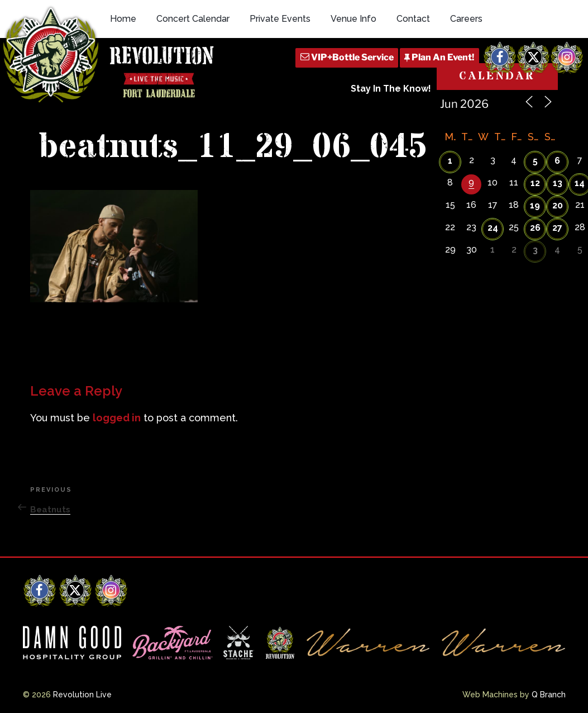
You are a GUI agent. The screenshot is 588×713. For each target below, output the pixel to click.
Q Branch (549, 695)
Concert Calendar (193, 19)
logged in (117, 418)
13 (558, 183)
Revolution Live (82, 695)
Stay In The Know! (391, 89)
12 (535, 183)
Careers (466, 19)
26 (535, 228)
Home (123, 19)
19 (535, 205)
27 (557, 228)
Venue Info (353, 19)
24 (493, 228)
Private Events (280, 19)
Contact (413, 19)
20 (558, 205)
